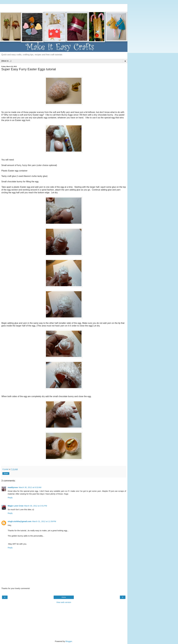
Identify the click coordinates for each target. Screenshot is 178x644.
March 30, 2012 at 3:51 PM (36, 506)
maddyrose (13, 487)
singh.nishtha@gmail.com (20, 521)
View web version (64, 602)
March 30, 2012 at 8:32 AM (30, 487)
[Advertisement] (64, 7)
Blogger (69, 641)
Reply (10, 498)
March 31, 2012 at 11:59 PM (44, 521)
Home (64, 597)
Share (6, 474)
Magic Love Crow (16, 506)
